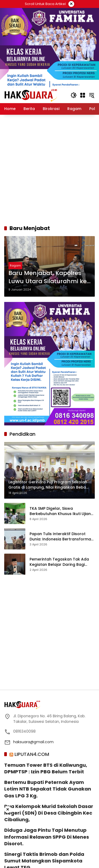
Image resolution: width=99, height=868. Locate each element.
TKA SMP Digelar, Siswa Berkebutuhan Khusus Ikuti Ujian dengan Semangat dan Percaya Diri (60, 511)
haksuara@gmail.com (33, 742)
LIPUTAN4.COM (32, 754)
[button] (74, 95)
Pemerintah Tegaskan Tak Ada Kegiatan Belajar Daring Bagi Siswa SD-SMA (59, 562)
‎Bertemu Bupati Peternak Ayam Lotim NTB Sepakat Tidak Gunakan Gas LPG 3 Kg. (48, 789)
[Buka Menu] (83, 95)
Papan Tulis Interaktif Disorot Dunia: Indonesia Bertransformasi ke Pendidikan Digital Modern (62, 537)
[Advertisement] (49, 170)
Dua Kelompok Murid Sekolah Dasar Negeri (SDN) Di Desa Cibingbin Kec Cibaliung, (49, 813)
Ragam (15, 265)
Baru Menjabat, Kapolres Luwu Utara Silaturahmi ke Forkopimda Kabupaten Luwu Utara (48, 277)
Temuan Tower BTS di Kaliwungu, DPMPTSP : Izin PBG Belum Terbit (46, 768)
